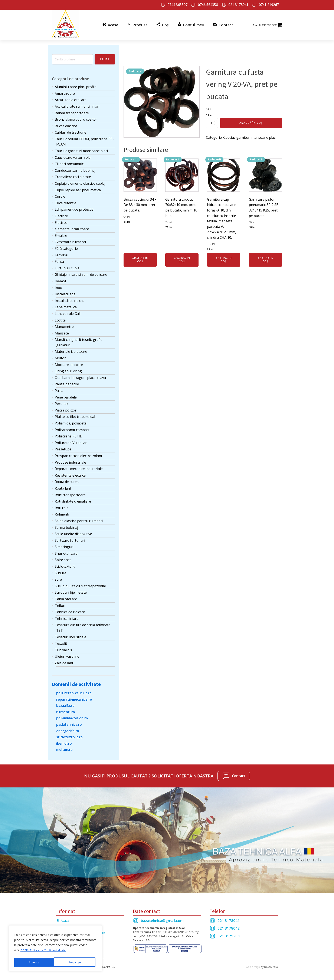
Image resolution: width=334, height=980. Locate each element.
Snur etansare (66, 552)
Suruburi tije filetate (71, 591)
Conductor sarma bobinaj (75, 169)
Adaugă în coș (251, 121)
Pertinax (61, 402)
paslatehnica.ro (69, 723)
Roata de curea (67, 480)
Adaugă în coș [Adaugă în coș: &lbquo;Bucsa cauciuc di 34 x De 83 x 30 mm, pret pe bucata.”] (140, 258)
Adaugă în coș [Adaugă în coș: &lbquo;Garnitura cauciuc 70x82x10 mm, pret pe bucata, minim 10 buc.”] (182, 258)
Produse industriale (70, 460)
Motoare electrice (69, 363)
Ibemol (60, 279)
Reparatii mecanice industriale (79, 467)
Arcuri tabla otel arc (70, 98)
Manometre (64, 325)
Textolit (61, 642)
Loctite (60, 318)
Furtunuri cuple (67, 266)
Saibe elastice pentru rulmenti (79, 519)
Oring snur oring (68, 369)
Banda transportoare (72, 111)
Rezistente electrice (70, 474)
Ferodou (61, 253)
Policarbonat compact (72, 428)
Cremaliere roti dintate (73, 175)
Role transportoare (70, 493)
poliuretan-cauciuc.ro (74, 691)
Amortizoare (65, 92)
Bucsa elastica (66, 124)
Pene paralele (66, 395)
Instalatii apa (65, 292)
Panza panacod (67, 382)
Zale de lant (64, 661)
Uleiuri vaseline (67, 655)
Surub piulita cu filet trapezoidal (80, 584)
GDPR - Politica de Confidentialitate (45, 952)
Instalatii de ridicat (69, 299)
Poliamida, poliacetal (71, 421)
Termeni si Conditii (69, 925)
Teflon (60, 604)
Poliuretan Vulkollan (71, 441)
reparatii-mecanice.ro (74, 697)
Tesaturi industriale (71, 635)
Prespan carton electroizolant (78, 454)
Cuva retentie (66, 201)
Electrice (61, 214)
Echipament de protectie (74, 208)
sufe (58, 578)
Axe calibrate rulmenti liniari (77, 105)
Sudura (60, 571)
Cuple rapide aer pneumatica (78, 188)
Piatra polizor (66, 409)
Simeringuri (64, 545)
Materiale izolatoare (71, 350)
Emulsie (61, 234)
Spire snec (63, 558)
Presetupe (63, 447)
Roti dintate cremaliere (73, 500)
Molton (61, 356)
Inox (58, 286)
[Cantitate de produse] (212, 121)
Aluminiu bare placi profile (76, 85)
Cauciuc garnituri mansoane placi (81, 149)
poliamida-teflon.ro (72, 716)
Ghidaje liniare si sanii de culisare (81, 273)
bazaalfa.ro (65, 704)
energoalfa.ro (68, 729)
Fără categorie (66, 247)
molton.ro (64, 748)
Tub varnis (63, 648)
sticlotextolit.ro (69, 735)
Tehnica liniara (67, 617)
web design (253, 965)
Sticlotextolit (65, 565)
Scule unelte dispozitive (73, 532)
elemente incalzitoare (72, 227)
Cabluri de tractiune (71, 131)
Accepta (77, 962)
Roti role (62, 506)
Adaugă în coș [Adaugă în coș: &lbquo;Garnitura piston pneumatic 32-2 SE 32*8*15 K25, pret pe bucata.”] (266, 258)
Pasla (59, 389)
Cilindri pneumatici (70, 162)
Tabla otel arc (66, 597)
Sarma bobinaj (66, 526)
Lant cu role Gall (68, 312)
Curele (60, 195)
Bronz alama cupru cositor (76, 118)
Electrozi (62, 221)
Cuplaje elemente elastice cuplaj (80, 182)
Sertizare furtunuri (70, 539)
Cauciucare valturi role (73, 156)
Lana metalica (66, 305)
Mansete (62, 331)
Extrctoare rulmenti (70, 240)
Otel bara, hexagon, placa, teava (80, 376)
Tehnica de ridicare (70, 610)
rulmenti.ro (66, 710)
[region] (55, 949)
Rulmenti (62, 513)
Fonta (59, 260)
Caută (105, 58)
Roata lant (63, 487)
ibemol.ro (64, 742)
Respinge (35, 962)
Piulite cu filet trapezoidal (75, 415)
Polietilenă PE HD (69, 434)
